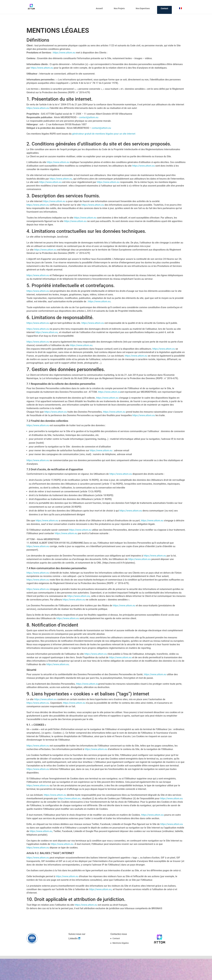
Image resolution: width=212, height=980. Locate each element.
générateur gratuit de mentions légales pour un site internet (104, 134)
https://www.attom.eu (64, 53)
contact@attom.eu (89, 117)
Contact (164, 8)
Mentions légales (121, 943)
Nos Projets (119, 8)
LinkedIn (73, 938)
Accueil (99, 8)
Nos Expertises (143, 8)
